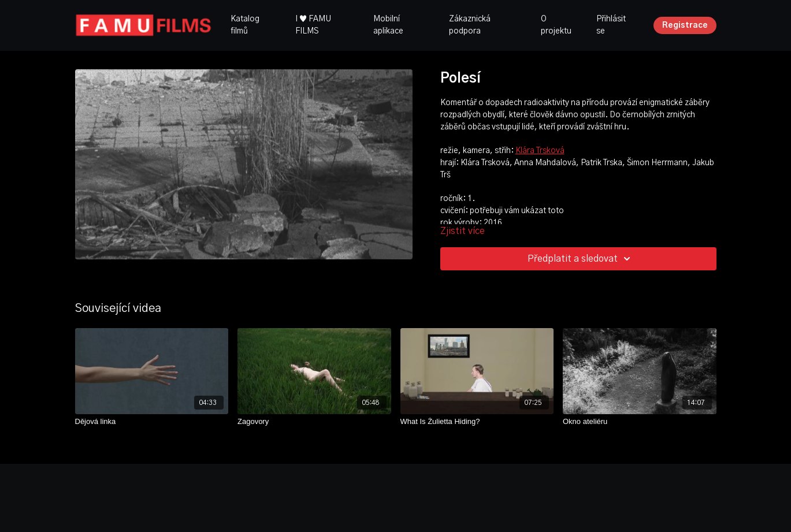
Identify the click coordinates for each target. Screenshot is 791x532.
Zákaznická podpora (470, 25)
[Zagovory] (314, 422)
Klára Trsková (540, 151)
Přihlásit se (611, 25)
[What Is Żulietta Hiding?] (477, 422)
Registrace (685, 25)
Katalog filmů (245, 25)
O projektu (556, 25)
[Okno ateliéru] (640, 422)
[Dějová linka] (152, 422)
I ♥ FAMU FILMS (313, 25)
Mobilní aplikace (388, 25)
